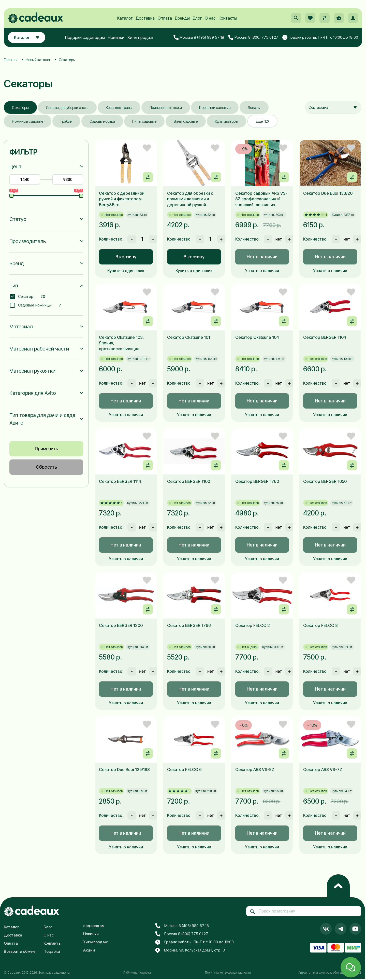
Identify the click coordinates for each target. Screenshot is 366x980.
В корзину (126, 257)
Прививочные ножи (166, 108)
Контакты (228, 18)
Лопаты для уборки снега (67, 108)
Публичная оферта (137, 972)
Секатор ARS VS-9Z (255, 769)
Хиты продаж (140, 37)
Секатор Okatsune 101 (189, 337)
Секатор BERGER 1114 (120, 481)
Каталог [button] (27, 37)
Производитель (28, 241)
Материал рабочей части (39, 349)
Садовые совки (102, 121)
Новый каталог (38, 60)
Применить (46, 449)
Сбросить (46, 467)
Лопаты (254, 108)
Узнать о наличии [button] (262, 271)
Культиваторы (226, 121)
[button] (296, 18)
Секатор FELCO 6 (184, 769)
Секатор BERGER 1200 (121, 625)
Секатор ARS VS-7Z (323, 769)
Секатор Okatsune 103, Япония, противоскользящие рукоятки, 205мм (121, 343)
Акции (89, 950)
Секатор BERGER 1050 (325, 481)
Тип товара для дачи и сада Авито (42, 419)
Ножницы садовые (28, 121)
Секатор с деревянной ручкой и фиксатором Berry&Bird (122, 199)
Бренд (17, 263)
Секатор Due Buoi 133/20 (328, 193)
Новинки (116, 37)
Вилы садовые (186, 121)
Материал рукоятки (32, 371)
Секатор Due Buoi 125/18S (124, 769)
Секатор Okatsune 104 (257, 337)
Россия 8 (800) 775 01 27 (253, 37)
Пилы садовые (144, 121)
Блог (197, 18)
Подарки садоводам (85, 37)
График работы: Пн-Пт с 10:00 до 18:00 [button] (320, 37)
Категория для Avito (33, 393)
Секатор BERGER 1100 (189, 481)
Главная (11, 60)
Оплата (165, 18)
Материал (21, 327)
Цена (15, 166)
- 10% (312, 725)
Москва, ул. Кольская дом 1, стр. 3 (190, 950)
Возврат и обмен (19, 951)
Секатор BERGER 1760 (257, 481)
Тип (14, 286)
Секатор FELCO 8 (320, 625)
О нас (210, 18)
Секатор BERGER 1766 (189, 625)
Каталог (125, 18)
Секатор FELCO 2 (253, 625)
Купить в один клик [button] (126, 271)
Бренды (182, 18)
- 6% (244, 725)
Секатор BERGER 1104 (325, 337)
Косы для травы (119, 108)
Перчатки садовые (215, 108)
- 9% (244, 149)
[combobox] (333, 107)
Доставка (145, 18)
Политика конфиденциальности (228, 972)
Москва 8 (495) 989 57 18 (199, 37)
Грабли (66, 121)
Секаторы (20, 108)
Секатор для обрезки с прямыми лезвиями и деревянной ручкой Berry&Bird (190, 199)
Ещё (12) (262, 121)
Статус (18, 219)
